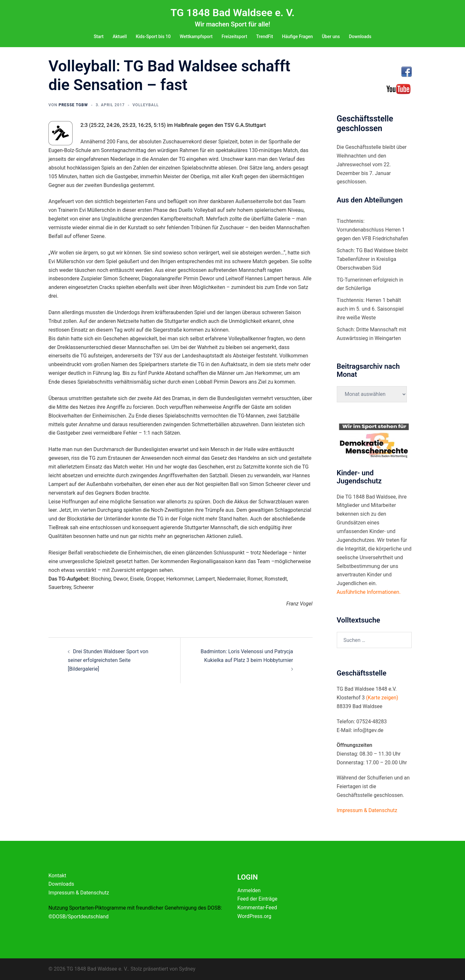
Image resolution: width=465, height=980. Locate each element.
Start (99, 36)
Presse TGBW (73, 105)
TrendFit (264, 36)
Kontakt (57, 876)
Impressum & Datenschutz (79, 893)
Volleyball (146, 105)
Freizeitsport (234, 36)
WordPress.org (254, 916)
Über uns (331, 36)
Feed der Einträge (257, 899)
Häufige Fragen (297, 36)
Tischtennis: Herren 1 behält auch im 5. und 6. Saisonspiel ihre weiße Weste (370, 309)
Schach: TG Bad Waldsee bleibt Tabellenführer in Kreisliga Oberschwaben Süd (372, 259)
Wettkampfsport (196, 36)
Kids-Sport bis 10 (153, 36)
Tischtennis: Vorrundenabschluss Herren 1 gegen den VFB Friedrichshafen (372, 230)
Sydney (187, 969)
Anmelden (249, 890)
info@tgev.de (368, 730)
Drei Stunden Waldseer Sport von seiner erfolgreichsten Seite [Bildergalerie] (108, 660)
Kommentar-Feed (257, 908)
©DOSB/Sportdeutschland (78, 917)
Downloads (360, 36)
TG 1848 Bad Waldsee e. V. (232, 13)
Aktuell (120, 36)
